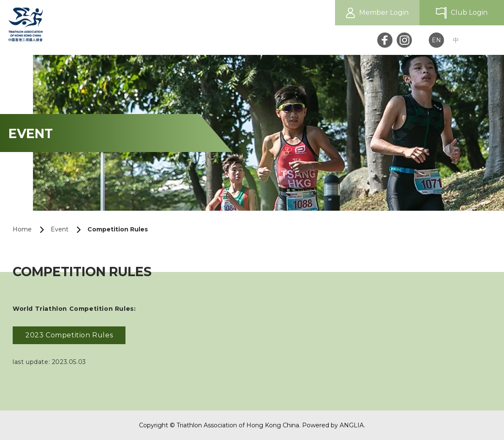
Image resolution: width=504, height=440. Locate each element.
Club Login (469, 12)
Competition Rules (118, 229)
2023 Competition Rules (69, 335)
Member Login (384, 12)
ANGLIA (352, 425)
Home (22, 229)
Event (60, 229)
